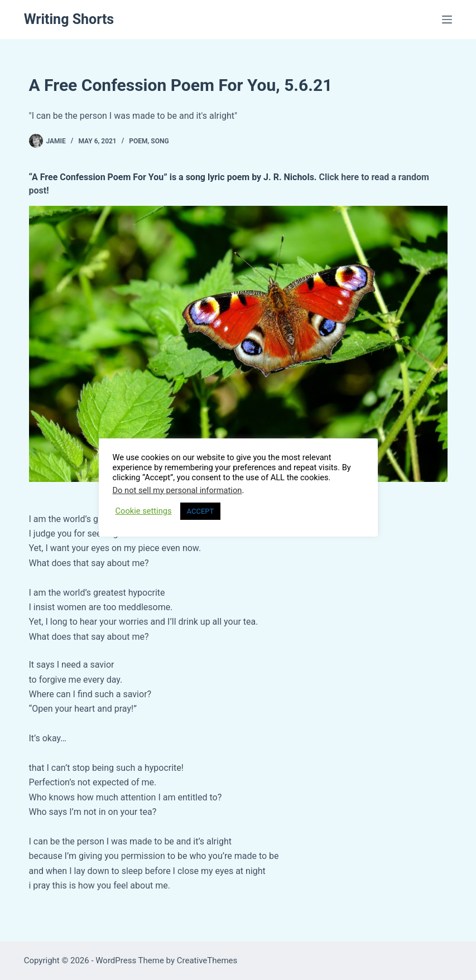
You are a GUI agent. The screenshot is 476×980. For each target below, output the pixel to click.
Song (160, 141)
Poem (138, 141)
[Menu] (447, 20)
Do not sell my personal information (177, 490)
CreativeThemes (207, 960)
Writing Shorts (69, 19)
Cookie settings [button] (144, 511)
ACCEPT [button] (201, 511)
